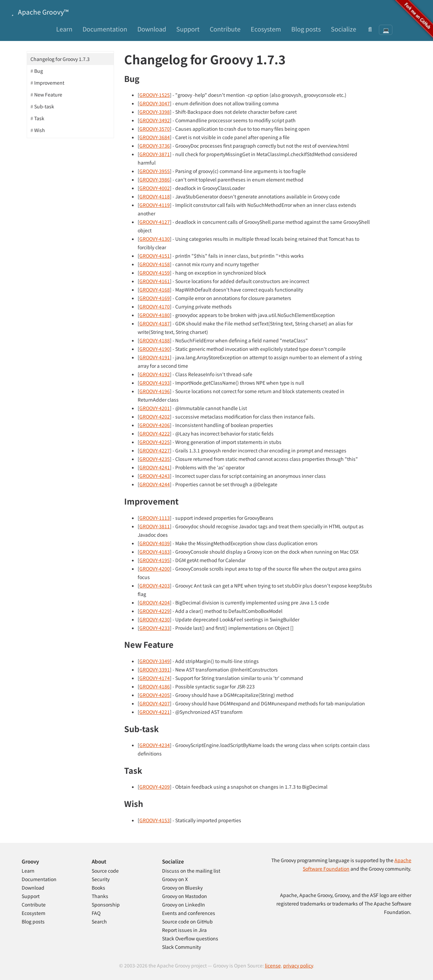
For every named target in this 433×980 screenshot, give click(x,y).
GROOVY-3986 (155, 179)
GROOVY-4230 (155, 619)
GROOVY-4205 (155, 695)
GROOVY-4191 (155, 357)
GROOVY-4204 (155, 602)
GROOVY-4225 (155, 442)
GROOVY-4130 (155, 239)
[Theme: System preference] (386, 30)
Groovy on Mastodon (185, 896)
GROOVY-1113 (155, 518)
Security (101, 879)
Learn (64, 29)
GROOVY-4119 (155, 205)
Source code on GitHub (187, 921)
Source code (105, 871)
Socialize (344, 29)
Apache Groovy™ (39, 12)
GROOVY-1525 (155, 95)
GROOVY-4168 (155, 290)
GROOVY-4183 (155, 552)
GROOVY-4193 (155, 383)
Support (188, 29)
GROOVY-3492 (155, 120)
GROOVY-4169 (155, 298)
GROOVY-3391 (155, 669)
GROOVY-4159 (155, 273)
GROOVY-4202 (155, 417)
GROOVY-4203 (155, 585)
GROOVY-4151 (155, 256)
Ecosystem (266, 29)
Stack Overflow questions (190, 938)
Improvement (49, 83)
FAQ (96, 913)
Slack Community (181, 947)
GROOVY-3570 (155, 129)
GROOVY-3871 (155, 154)
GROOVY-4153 (155, 820)
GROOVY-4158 (155, 264)
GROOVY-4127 (155, 222)
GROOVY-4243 (155, 476)
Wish (40, 130)
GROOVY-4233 (155, 628)
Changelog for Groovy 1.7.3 (60, 59)
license (273, 965)
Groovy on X (175, 879)
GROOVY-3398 (155, 112)
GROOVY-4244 (155, 484)
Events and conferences (189, 913)
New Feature (48, 94)
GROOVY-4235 (155, 459)
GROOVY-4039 (155, 543)
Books (98, 888)
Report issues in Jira (184, 930)
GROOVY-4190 (155, 349)
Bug (39, 71)
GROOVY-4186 (155, 686)
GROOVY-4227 (155, 450)
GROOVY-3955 (155, 171)
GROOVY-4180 (155, 315)
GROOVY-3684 (155, 137)
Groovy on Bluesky (182, 888)
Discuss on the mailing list (191, 871)
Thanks (100, 896)
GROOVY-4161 (155, 281)
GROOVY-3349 (155, 661)
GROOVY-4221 (155, 712)
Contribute (225, 29)
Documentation (105, 29)
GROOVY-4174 (155, 678)
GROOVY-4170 (155, 306)
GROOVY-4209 (155, 787)
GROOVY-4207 (155, 703)
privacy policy (298, 965)
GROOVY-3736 (155, 146)
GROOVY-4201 (155, 408)
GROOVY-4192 (155, 374)
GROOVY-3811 (155, 526)
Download (152, 29)
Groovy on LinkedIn (184, 904)
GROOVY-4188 (155, 340)
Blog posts (306, 29)
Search (99, 921)
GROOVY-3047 (155, 103)
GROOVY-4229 (155, 611)
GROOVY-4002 (155, 188)
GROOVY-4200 (155, 569)
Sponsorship (106, 904)
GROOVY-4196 (155, 391)
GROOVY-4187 (155, 323)
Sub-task (44, 106)
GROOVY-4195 (155, 560)
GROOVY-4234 (155, 745)
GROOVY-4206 (155, 425)
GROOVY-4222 (155, 433)
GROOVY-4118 (155, 196)
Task (39, 118)
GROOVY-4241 (155, 467)
